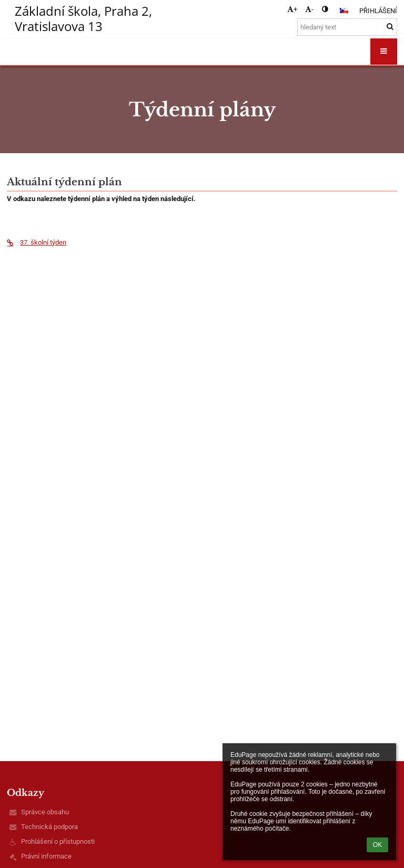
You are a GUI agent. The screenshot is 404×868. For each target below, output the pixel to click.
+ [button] (292, 9)
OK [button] (377, 845)
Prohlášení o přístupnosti (58, 841)
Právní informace (46, 856)
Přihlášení (378, 11)
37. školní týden (37, 242)
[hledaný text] (347, 27)
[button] (344, 11)
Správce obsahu (45, 812)
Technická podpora (49, 827)
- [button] (309, 9)
